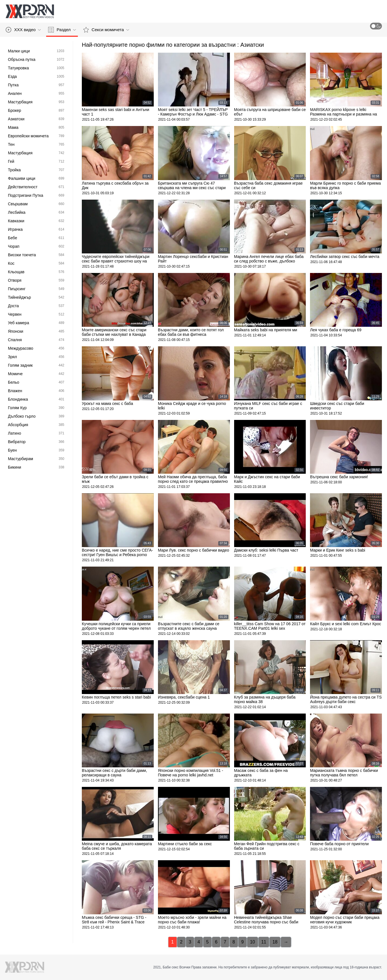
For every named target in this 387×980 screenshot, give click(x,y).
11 (264, 942)
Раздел (62, 30)
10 (253, 942)
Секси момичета (106, 30)
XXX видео (23, 30)
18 (275, 942)
